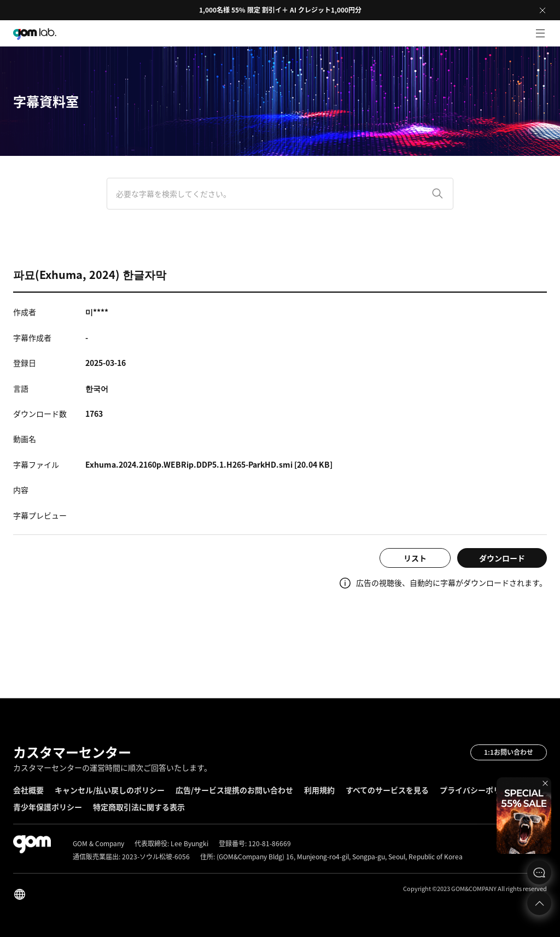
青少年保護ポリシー (48, 807)
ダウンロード (502, 558)
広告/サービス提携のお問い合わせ (234, 790)
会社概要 (28, 790)
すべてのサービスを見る (387, 790)
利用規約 (319, 790)
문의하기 (539, 872)
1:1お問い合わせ (509, 752)
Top (539, 903)
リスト (415, 558)
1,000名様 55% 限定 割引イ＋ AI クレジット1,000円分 (280, 10)
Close (542, 10)
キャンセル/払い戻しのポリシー (110, 790)
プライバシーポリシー (478, 790)
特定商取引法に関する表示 (139, 807)
